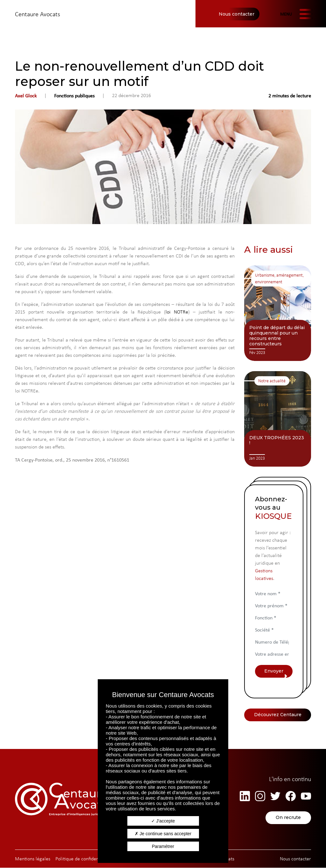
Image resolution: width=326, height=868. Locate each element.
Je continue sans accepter (163, 834)
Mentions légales (33, 859)
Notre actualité (272, 381)
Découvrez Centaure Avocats (278, 717)
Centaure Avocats (38, 14)
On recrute (288, 818)
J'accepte (163, 821)
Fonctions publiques (74, 95)
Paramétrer (163, 846)
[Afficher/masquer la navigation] (295, 14)
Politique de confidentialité (83, 859)
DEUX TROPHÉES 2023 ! (277, 440)
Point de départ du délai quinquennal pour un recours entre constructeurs (277, 335)
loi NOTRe (177, 312)
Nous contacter (237, 14)
